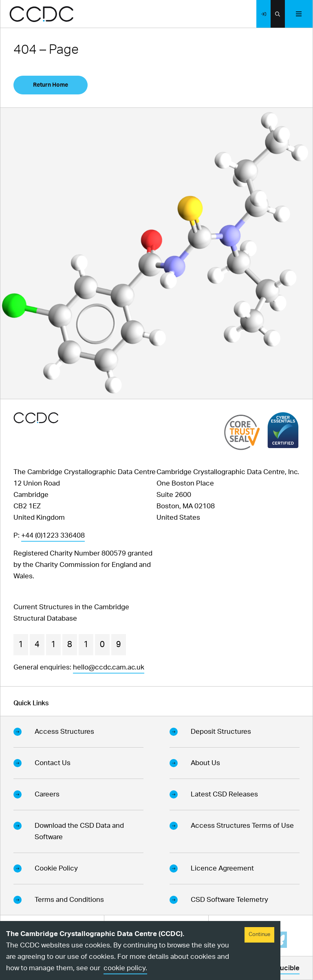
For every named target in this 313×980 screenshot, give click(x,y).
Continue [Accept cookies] (259, 935)
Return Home (51, 85)
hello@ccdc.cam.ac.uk (109, 667)
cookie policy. (125, 968)
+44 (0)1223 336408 (53, 535)
